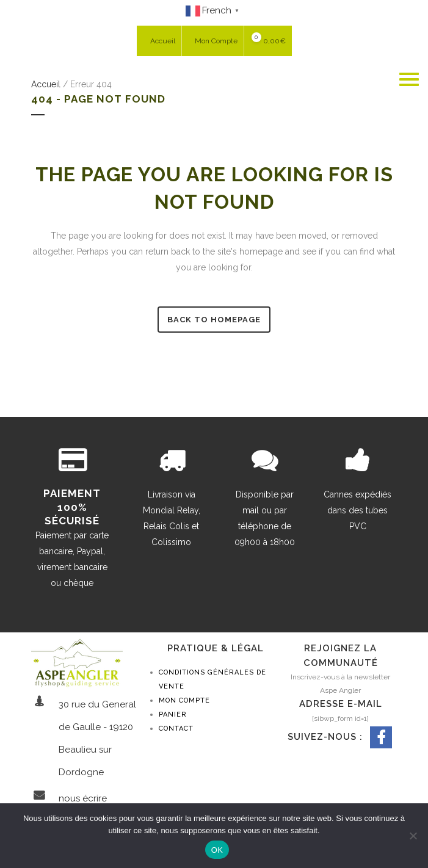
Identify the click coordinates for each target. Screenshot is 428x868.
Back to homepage (214, 320)
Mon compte (184, 700)
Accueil (46, 84)
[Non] (413, 836)
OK (217, 850)
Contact (176, 729)
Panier (173, 714)
